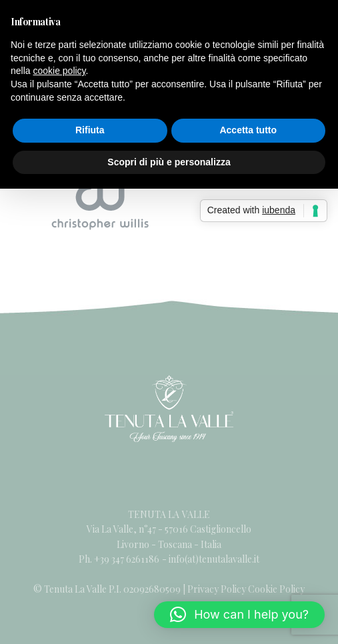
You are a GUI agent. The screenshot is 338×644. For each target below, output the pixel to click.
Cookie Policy (276, 589)
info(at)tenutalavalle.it (214, 559)
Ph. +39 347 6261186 (120, 559)
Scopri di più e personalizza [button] (169, 162)
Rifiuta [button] (90, 130)
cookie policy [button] (59, 71)
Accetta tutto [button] (248, 130)
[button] (239, 615)
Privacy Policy (217, 589)
